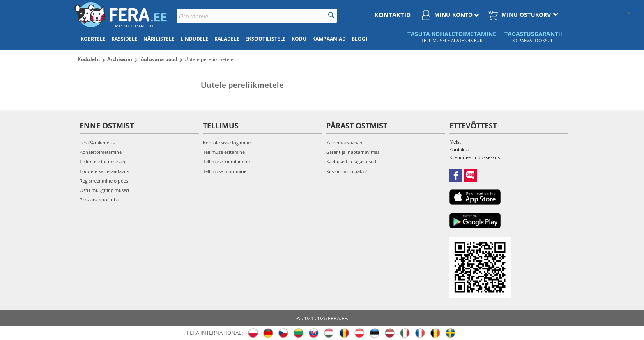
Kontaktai (460, 149)
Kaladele (227, 39)
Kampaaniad (329, 39)
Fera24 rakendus (97, 143)
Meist (455, 142)
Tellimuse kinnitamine (226, 161)
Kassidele (124, 39)
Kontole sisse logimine (227, 143)
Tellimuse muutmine (225, 171)
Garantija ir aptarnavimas (353, 152)
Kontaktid (393, 15)
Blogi (359, 39)
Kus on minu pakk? (346, 171)
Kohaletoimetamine (101, 152)
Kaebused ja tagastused (351, 161)
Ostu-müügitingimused (104, 190)
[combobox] (257, 16)
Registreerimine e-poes (104, 181)
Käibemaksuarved (345, 143)
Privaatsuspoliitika (99, 200)
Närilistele (159, 39)
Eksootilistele (266, 39)
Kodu (299, 39)
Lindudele (194, 39)
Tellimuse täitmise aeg (103, 161)
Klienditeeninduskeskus (475, 157)
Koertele (93, 39)
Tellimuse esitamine (224, 152)
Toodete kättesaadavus (104, 171)
